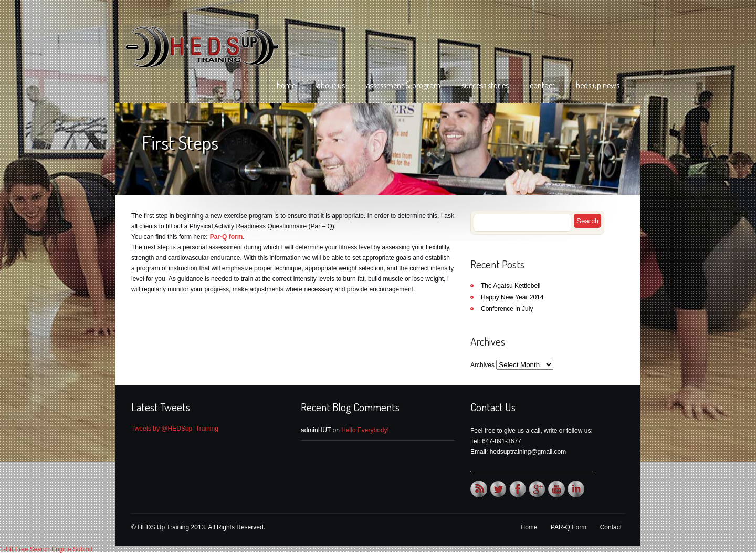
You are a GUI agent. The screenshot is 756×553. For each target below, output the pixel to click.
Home (286, 85)
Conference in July (507, 309)
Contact (542, 85)
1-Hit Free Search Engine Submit (46, 549)
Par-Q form (227, 237)
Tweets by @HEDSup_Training (175, 429)
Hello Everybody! (365, 430)
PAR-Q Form (569, 527)
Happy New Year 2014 (512, 297)
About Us (331, 85)
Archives (482, 365)
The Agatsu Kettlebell (511, 286)
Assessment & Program (403, 85)
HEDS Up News (598, 85)
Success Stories (485, 85)
